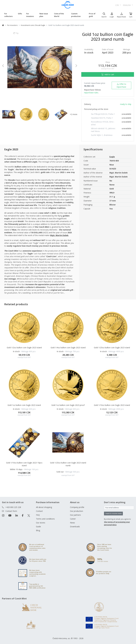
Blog (38, 530)
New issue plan (44, 15)
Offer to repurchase (121, 85)
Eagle (112, 157)
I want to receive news (113, 513)
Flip (16, 34)
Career (73, 519)
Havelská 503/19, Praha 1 (102, 118)
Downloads (75, 527)
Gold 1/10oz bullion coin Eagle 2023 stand (112, 405)
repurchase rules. (91, 93)
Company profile (77, 507)
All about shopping (44, 507)
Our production (76, 511)
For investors (30, 15)
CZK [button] (117, 5)
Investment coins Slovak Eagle (33, 25)
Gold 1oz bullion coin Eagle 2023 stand (24, 405)
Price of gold (92, 15)
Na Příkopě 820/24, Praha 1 (103, 114)
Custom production (76, 15)
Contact (39, 511)
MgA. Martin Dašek (59, 235)
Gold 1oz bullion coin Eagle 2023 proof (68, 405)
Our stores (41, 523)
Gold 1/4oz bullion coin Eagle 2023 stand (68, 348)
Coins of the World (59, 15)
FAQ (38, 515)
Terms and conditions (45, 519)
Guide (38, 527)
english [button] (127, 5)
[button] (8, 66)
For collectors (8, 15)
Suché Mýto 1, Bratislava (102, 135)
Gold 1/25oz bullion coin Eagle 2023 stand (112, 348)
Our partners (75, 515)
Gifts (20, 14)
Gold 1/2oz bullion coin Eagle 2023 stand (24, 348)
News (72, 523)
